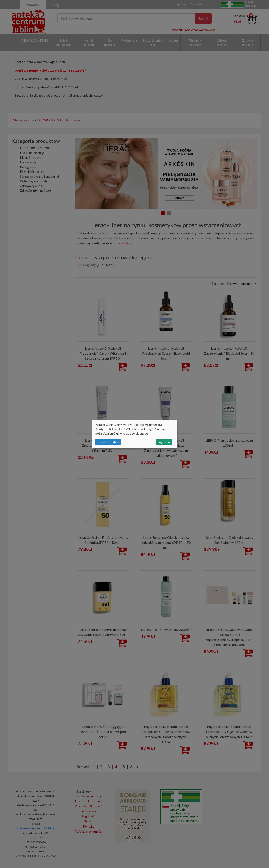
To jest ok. (164, 442)
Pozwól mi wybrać (108, 442)
